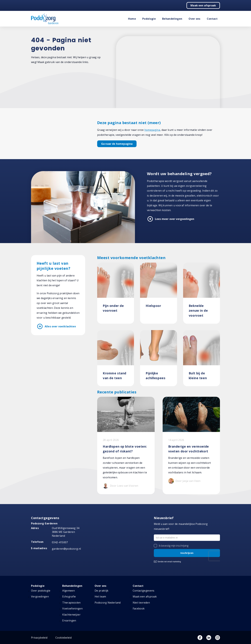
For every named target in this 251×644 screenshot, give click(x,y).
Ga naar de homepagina (117, 144)
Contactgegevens (144, 591)
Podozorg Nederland (108, 603)
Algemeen (69, 591)
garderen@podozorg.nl (66, 549)
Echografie (69, 597)
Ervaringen (69, 620)
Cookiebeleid (63, 638)
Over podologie (41, 591)
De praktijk (102, 591)
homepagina (152, 130)
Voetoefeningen (72, 608)
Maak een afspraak (203, 5)
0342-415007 (60, 542)
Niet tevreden (141, 603)
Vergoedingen (40, 597)
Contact (212, 19)
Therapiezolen (71, 603)
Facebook (139, 608)
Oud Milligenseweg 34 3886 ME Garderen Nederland (66, 532)
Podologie (149, 19)
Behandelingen (172, 19)
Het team (100, 597)
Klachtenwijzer (71, 615)
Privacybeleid (39, 638)
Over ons (194, 19)
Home (132, 19)
